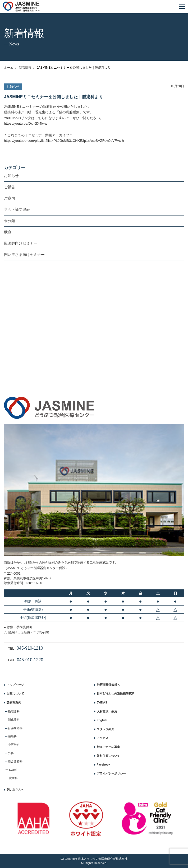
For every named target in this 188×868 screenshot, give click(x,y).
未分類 (10, 221)
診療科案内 (14, 702)
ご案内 (10, 198)
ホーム (9, 68)
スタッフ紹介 (106, 729)
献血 (8, 232)
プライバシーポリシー (111, 773)
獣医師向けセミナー (21, 243)
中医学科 (14, 745)
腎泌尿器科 (15, 728)
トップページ (15, 685)
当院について (15, 693)
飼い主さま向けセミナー (24, 255)
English (102, 720)
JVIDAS (102, 702)
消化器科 (14, 720)
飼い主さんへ (15, 790)
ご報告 (10, 187)
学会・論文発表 (17, 209)
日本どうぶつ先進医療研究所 (116, 693)
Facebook (104, 764)
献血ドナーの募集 (108, 747)
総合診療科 (15, 761)
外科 (11, 753)
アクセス (103, 738)
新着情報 (25, 68)
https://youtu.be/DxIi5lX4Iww (26, 123)
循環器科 (14, 711)
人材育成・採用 (107, 711)
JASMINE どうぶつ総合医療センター (21, 7)
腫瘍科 (12, 736)
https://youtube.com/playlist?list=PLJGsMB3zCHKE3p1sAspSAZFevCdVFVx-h (64, 141)
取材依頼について (108, 756)
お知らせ (11, 176)
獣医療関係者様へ (108, 685)
